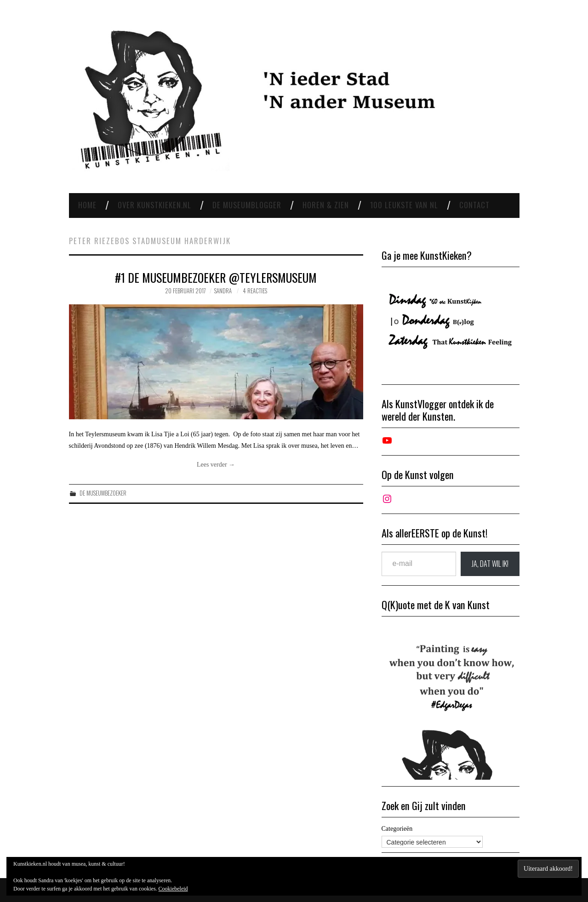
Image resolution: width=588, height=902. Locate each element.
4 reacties (255, 291)
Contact (474, 205)
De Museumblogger (247, 205)
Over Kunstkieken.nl (154, 205)
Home (87, 205)
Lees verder (216, 465)
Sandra (223, 291)
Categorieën (397, 829)
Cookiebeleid (173, 889)
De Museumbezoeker (103, 493)
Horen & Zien (326, 205)
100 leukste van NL (404, 205)
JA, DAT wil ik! (490, 564)
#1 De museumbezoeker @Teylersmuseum (216, 277)
